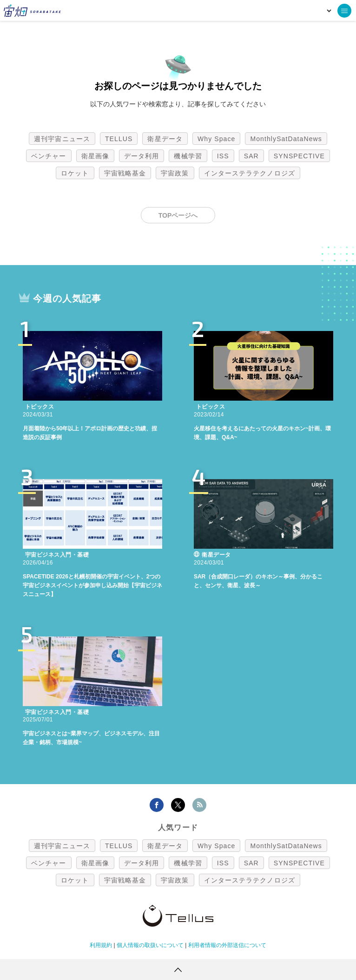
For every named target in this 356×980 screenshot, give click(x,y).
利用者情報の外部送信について (227, 945)
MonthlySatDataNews (286, 139)
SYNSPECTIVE (299, 156)
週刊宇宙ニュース (62, 139)
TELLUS (119, 139)
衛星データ (165, 139)
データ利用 (142, 156)
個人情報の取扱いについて (150, 945)
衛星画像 (95, 156)
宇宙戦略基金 (125, 173)
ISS (223, 156)
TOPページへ (178, 215)
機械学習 (188, 156)
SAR (251, 156)
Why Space (217, 139)
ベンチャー (49, 156)
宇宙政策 (175, 173)
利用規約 (101, 945)
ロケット (75, 173)
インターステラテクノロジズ (250, 173)
